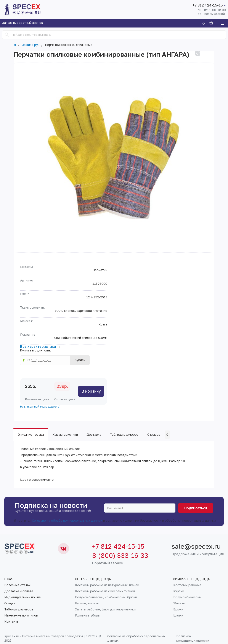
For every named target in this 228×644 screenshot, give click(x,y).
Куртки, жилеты (87, 603)
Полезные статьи (17, 585)
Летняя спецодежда (93, 579)
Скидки (10, 603)
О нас (8, 579)
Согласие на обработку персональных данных (67, 520)
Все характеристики (40, 347)
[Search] (7, 35)
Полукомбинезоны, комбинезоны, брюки (106, 597)
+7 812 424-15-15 (208, 5)
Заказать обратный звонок (23, 23)
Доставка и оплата (19, 591)
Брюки (178, 609)
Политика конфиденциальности (193, 638)
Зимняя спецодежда (192, 579)
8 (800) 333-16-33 (120, 555)
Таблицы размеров (19, 609)
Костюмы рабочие (187, 585)
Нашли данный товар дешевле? (40, 407)
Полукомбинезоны (187, 597)
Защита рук (31, 45)
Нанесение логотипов (21, 615)
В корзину (91, 391)
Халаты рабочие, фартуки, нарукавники (105, 609)
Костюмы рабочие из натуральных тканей (107, 585)
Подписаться (196, 508)
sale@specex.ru (196, 546)
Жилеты (179, 603)
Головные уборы (88, 615)
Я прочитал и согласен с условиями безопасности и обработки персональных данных (115, 521)
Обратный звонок (108, 563)
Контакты (12, 621)
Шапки (178, 615)
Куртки (179, 591)
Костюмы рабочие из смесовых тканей (105, 591)
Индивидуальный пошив (22, 597)
